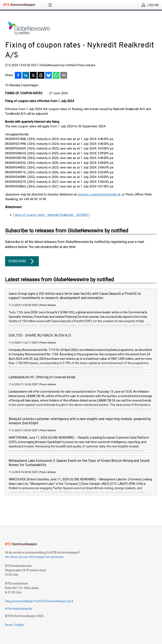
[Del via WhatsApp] (56, 76)
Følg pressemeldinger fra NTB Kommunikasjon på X (39, 601)
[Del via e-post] (64, 76)
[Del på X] (33, 76)
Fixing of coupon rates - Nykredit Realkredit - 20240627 (52, 215)
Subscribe (22, 261)
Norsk (9, 625)
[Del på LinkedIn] (26, 76)
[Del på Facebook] (18, 76)
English (19, 625)
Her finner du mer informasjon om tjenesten (34, 557)
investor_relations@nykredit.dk (99, 194)
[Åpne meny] (51, 5)
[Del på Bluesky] (49, 76)
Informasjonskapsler (19, 609)
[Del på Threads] (41, 76)
